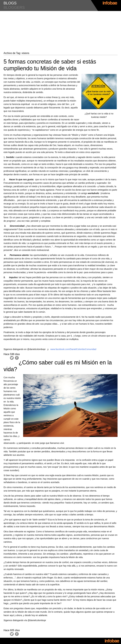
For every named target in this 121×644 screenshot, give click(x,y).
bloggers (14, 7)
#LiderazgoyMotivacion (60, 17)
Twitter (12, 358)
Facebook (17, 358)
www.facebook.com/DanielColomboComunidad (73, 349)
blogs (10, 3)
